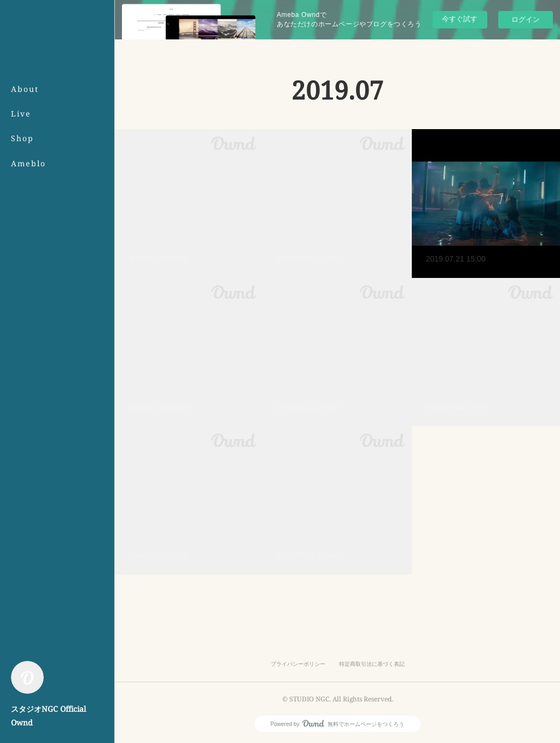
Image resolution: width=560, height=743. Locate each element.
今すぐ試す (460, 19)
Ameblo (28, 163)
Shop (22, 138)
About (25, 89)
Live (21, 114)
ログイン (526, 19)
